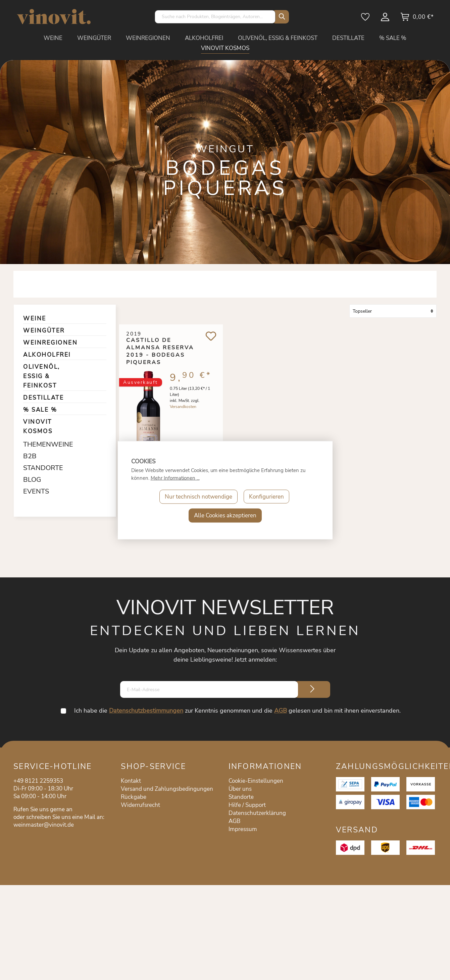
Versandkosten (183, 408)
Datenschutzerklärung (257, 813)
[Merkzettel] (366, 19)
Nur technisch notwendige (198, 496)
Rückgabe (134, 797)
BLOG (32, 480)
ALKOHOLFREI (47, 355)
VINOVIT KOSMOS (38, 427)
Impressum (243, 829)
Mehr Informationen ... (175, 478)
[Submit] (312, 689)
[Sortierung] (393, 311)
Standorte (241, 797)
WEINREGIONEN (50, 343)
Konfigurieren (266, 496)
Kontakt (131, 781)
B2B (30, 456)
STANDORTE (41, 468)
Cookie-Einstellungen (256, 781)
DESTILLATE (43, 398)
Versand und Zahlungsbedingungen (167, 789)
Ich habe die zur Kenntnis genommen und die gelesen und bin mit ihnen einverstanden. (237, 711)
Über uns (240, 789)
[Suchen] (281, 17)
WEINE (35, 319)
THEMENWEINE (41, 444)
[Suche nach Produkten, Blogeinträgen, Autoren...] (215, 17)
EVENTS (36, 491)
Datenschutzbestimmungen (146, 711)
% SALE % (40, 410)
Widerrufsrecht (140, 805)
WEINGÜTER (44, 331)
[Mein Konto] (386, 19)
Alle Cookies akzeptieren (225, 515)
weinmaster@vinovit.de (44, 825)
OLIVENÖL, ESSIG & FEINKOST (42, 376)
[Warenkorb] (417, 19)
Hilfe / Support (247, 805)
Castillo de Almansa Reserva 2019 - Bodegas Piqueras (160, 348)
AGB (281, 711)
